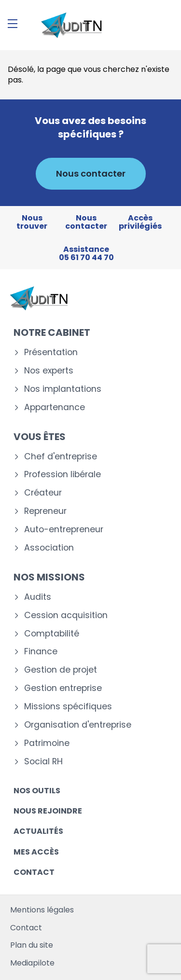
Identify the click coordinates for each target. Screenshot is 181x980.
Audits (38, 597)
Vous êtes (40, 437)
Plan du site (32, 945)
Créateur (43, 493)
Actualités (38, 831)
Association (49, 548)
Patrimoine (47, 743)
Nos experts (49, 371)
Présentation (51, 352)
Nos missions (49, 577)
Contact (34, 872)
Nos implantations (63, 389)
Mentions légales (42, 910)
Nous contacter (91, 173)
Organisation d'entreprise (78, 725)
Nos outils (37, 791)
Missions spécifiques (68, 707)
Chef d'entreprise (61, 457)
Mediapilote (32, 963)
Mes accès (36, 852)
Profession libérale (63, 475)
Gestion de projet (61, 670)
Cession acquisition (66, 615)
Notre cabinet (52, 332)
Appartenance (55, 407)
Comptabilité (52, 634)
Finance (41, 652)
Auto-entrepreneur (64, 530)
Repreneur (45, 511)
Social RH (43, 762)
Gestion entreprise (63, 688)
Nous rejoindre (48, 811)
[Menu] (13, 24)
